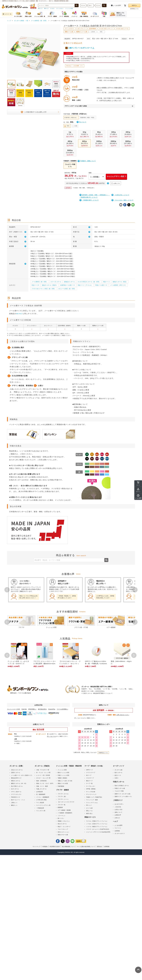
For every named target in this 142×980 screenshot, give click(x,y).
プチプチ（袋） (62, 796)
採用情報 (107, 846)
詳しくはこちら (79, 718)
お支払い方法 (118, 809)
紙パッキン (61, 818)
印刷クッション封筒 (63, 775)
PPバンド (89, 805)
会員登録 (117, 831)
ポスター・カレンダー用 (43, 778)
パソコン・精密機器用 (43, 797)
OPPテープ (89, 770)
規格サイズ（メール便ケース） (124, 796)
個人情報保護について (68, 846)
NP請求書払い (32, 709)
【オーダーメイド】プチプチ (66, 802)
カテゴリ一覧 (7, 14)
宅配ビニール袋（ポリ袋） (65, 781)
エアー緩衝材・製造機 (64, 810)
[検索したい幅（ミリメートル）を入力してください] (91, 5)
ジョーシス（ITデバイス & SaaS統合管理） (99, 832)
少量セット (14, 802)
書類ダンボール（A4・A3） (19, 783)
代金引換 (24, 709)
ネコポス (52, 9)
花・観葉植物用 (41, 794)
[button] (138, 497)
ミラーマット (62, 815)
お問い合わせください (123, 715)
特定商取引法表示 (55, 846)
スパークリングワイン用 (43, 805)
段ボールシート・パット (18, 800)
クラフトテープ (91, 772)
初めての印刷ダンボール (122, 785)
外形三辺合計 (18, 241)
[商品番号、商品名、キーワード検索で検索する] (77, 5)
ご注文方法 (118, 807)
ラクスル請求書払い (62, 709)
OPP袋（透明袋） (91, 789)
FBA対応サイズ (16, 797)
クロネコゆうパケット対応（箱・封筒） (44, 289)
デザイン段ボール (16, 791)
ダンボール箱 (118, 770)
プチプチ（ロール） (63, 794)
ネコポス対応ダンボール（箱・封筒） (89, 282)
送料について (118, 812)
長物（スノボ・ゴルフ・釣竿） (45, 783)
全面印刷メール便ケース (68, 285)
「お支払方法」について (120, 195)
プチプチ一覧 (62, 805)
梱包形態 (18, 264)
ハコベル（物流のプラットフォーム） (97, 826)
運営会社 (100, 846)
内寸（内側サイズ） (18, 232)
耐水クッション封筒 (63, 772)
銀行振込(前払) (42, 709)
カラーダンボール (56, 282)
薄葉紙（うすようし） (64, 821)
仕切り (117, 778)
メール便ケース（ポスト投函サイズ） (22, 775)
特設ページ (107, 282)
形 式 (82, 227)
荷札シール (89, 811)
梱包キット (14, 805)
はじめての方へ (119, 804)
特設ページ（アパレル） (85, 285)
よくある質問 (118, 825)
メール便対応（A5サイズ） (118, 285)
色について (81, 122)
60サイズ (40, 9)
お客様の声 (118, 815)
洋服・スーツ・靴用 (42, 786)
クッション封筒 (69, 9)
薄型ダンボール (16, 781)
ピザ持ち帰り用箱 (41, 800)
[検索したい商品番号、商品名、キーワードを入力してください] (56, 5)
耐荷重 (18, 246)
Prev (7, 590)
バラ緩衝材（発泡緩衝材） (65, 813)
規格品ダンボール (69, 282)
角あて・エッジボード (64, 826)
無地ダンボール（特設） (120, 282)
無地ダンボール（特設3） (50, 285)
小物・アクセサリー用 (43, 770)
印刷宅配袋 (61, 786)
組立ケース (118, 775)
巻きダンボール (62, 824)
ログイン (134, 5)
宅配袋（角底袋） (63, 778)
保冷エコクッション (63, 832)
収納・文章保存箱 (41, 781)
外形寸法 (82, 232)
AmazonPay (52, 709)
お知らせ (117, 818)
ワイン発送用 (40, 802)
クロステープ (90, 778)
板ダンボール (118, 772)
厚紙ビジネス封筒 (63, 783)
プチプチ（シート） (63, 799)
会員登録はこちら (134, 9)
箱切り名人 (89, 813)
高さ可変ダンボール (17, 786)
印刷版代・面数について (87, 161)
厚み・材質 (18, 237)
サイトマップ (36, 846)
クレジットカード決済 (13, 709)
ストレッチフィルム (92, 802)
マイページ (118, 828)
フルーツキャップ (63, 829)
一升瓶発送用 (40, 808)
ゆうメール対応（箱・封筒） (67, 289)
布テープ (89, 775)
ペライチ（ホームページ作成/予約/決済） (98, 829)
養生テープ (89, 781)
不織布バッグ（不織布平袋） (94, 797)
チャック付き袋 (91, 791)
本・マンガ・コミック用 (43, 772)
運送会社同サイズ (16, 778)
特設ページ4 (35, 285)
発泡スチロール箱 (63, 835)
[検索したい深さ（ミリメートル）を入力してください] (98, 5)
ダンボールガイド (120, 833)
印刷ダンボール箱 (120, 788)
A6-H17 (19, 314)
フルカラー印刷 (119, 791)
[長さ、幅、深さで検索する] (104, 5)
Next (135, 590)
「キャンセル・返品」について (122, 200)
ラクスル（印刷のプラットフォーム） (97, 821)
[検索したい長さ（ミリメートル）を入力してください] (83, 5)
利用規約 (45, 846)
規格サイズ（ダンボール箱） (123, 794)
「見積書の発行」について (89, 200)
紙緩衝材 (60, 807)
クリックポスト (60, 9)
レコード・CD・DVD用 (43, 775)
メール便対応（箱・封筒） (40, 282)
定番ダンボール (16, 772)
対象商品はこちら (103, 752)
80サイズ (46, 9)
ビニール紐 (89, 808)
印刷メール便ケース (101, 285)
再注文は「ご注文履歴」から (75, 66)
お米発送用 (39, 791)
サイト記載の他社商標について (86, 846)
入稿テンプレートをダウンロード (80, 48)
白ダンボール (15, 789)
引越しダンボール (41, 789)
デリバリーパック (91, 794)
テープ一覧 (89, 783)
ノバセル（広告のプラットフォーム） (97, 824)
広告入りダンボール (17, 770)
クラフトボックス (16, 794)
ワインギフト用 (41, 811)
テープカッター (91, 786)
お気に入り (116, 183)
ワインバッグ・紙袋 (92, 800)
